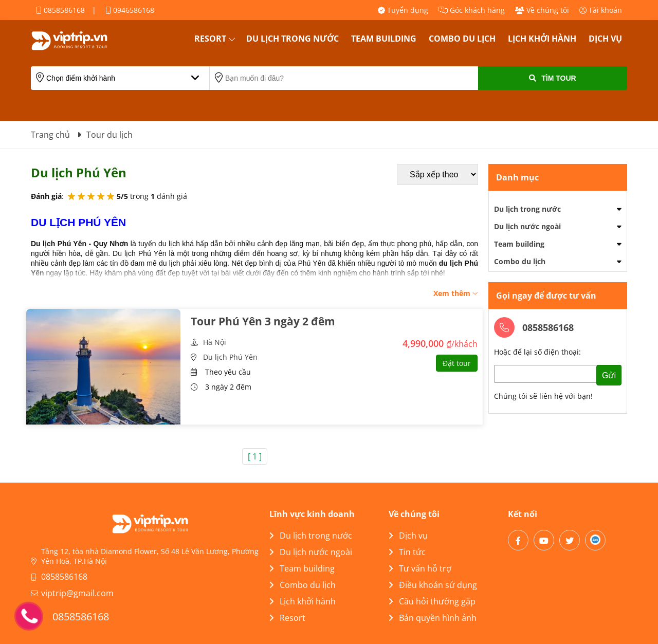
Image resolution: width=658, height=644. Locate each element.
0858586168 (60, 10)
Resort (210, 39)
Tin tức (407, 552)
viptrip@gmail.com (77, 593)
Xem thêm (456, 293)
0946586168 (130, 10)
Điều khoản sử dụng (433, 585)
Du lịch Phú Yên (230, 357)
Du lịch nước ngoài (527, 226)
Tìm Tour (552, 78)
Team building (384, 39)
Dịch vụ (605, 39)
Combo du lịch (462, 39)
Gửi (609, 375)
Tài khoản (601, 10)
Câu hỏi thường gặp (432, 601)
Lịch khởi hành (542, 39)
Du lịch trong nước (293, 39)
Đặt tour (457, 363)
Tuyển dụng (403, 10)
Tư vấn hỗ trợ (420, 568)
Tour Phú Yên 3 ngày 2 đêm (263, 321)
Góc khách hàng (472, 10)
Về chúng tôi (542, 10)
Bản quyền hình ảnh (433, 618)
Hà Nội (215, 342)
